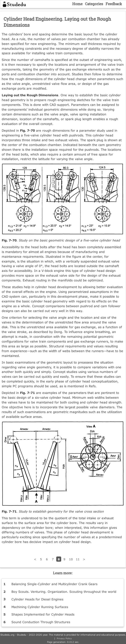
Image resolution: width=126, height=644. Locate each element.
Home (77, 4)
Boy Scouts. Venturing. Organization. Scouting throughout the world (64, 592)
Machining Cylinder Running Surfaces (40, 607)
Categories (94, 4)
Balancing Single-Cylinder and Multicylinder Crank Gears (54, 584)
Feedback (114, 4)
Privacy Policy (64, 638)
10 (71, 559)
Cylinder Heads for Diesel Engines (37, 599)
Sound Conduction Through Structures (41, 622)
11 (78, 559)
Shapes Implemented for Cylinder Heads (43, 614)
